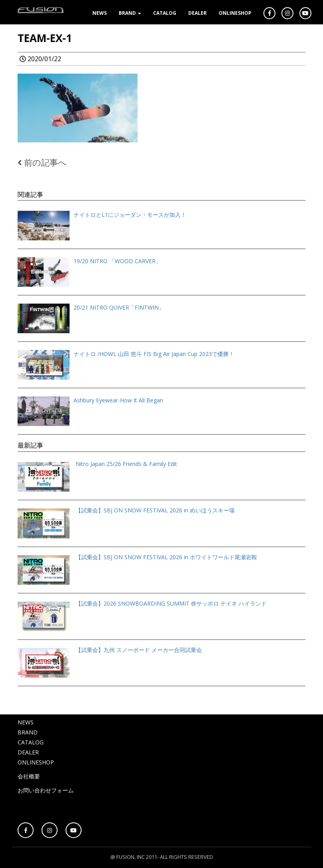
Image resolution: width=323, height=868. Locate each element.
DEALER (197, 13)
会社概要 (29, 776)
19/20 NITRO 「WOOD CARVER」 (117, 261)
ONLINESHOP (235, 13)
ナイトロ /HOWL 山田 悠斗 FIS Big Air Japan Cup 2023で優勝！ (154, 354)
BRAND (130, 13)
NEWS (100, 13)
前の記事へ (42, 162)
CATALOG (165, 13)
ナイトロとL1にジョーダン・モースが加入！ (130, 215)
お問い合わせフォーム (46, 790)
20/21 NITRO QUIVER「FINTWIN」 (119, 307)
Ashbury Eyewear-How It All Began (118, 400)
